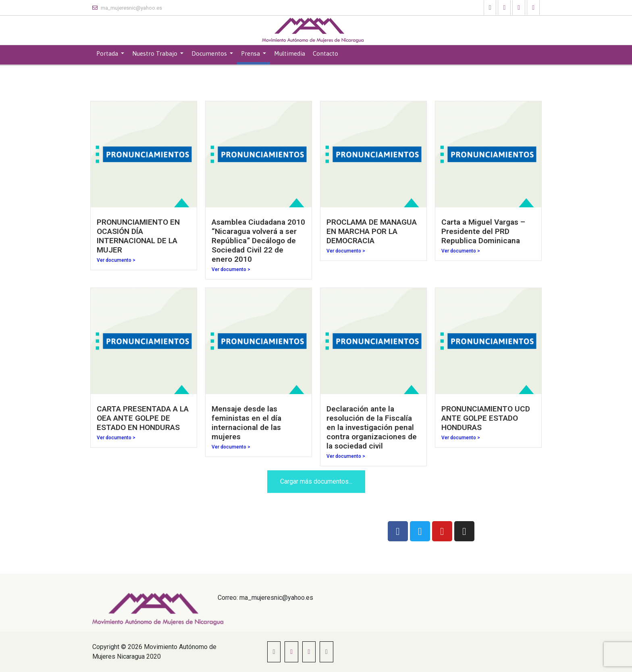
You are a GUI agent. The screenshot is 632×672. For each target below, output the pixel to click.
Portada (108, 53)
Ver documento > (116, 260)
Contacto (325, 53)
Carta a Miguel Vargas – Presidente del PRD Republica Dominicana (483, 231)
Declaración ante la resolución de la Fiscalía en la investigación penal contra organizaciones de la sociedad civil (372, 427)
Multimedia (290, 53)
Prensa (251, 53)
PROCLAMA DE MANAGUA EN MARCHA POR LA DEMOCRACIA (372, 231)
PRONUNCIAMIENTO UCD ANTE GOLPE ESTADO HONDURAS (486, 418)
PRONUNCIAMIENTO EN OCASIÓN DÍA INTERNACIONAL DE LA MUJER (138, 236)
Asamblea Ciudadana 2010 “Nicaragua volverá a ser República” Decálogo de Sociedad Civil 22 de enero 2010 (258, 241)
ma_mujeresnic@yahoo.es (127, 8)
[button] (490, 8)
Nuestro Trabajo (156, 53)
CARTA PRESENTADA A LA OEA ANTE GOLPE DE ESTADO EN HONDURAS (143, 418)
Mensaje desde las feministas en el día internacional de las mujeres (246, 423)
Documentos (210, 53)
